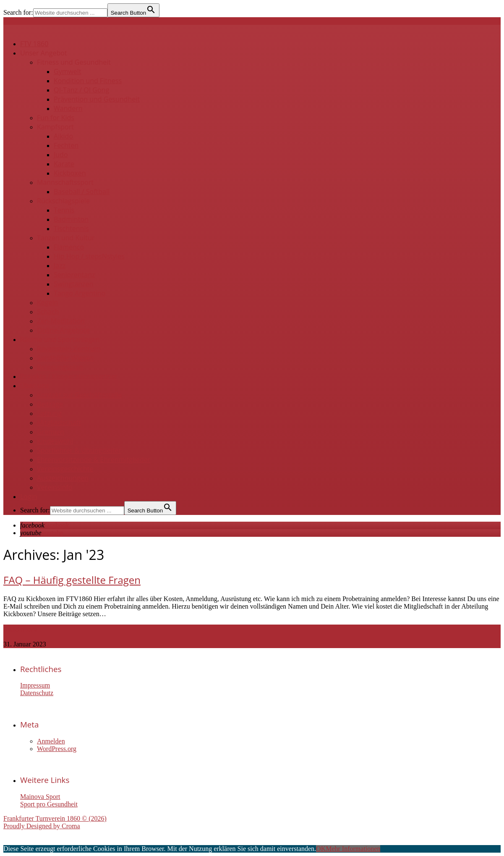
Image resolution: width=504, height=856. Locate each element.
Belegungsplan (60, 367)
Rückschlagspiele (63, 201)
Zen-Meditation (61, 321)
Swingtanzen (73, 284)
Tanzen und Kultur (66, 238)
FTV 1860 (34, 44)
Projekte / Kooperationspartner (69, 376)
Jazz (60, 265)
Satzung (49, 413)
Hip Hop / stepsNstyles (89, 256)
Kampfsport (55, 127)
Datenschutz (37, 693)
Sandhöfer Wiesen (65, 358)
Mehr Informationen (353, 849)
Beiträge (50, 404)
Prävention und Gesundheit (97, 99)
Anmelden (51, 741)
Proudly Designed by (42, 826)
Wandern (68, 108)
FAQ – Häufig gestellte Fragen (72, 580)
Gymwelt (68, 71)
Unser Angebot (44, 53)
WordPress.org (57, 749)
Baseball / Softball (82, 192)
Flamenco (69, 247)
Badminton (71, 219)
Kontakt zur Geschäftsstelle (80, 395)
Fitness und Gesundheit (74, 62)
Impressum (35, 685)
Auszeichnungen (63, 478)
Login (29, 496)
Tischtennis (71, 228)
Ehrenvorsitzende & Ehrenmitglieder (94, 460)
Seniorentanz (74, 275)
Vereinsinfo (55, 487)
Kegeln (47, 302)
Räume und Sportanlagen (60, 339)
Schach (48, 312)
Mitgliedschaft (59, 423)
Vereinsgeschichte (65, 469)
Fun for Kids (56, 118)
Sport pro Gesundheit (49, 804)
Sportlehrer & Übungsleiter (79, 450)
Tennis (64, 210)
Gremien (51, 432)
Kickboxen (70, 173)
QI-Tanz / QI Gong (81, 90)
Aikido (63, 136)
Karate (64, 164)
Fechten (66, 145)
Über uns (34, 386)
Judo (61, 155)
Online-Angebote (63, 330)
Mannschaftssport (65, 182)
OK (321, 849)
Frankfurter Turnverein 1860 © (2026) (55, 818)
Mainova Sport (40, 797)
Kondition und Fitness (88, 81)
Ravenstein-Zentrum (69, 349)
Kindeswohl (55, 441)
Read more (21, 629)
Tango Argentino (80, 293)
